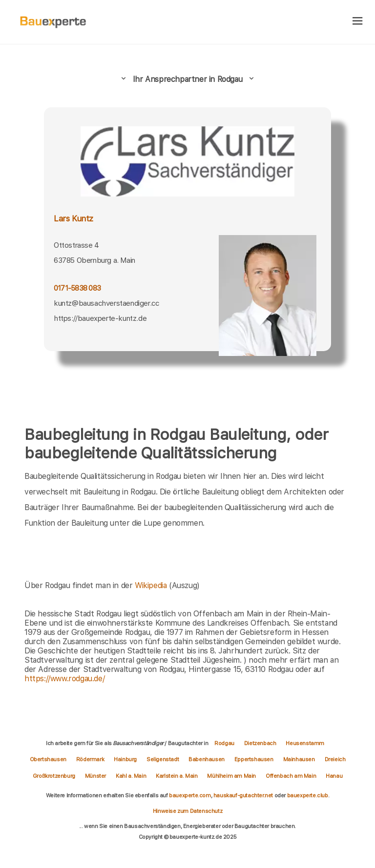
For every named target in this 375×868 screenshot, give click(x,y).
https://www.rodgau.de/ (64, 679)
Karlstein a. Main (177, 776)
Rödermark (90, 759)
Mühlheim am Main (231, 776)
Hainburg (125, 759)
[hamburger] (358, 22)
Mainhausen (299, 759)
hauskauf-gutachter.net (243, 795)
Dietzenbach (260, 743)
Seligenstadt (163, 759)
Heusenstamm (305, 743)
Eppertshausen (254, 759)
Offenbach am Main (291, 776)
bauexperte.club (308, 795)
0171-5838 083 (77, 288)
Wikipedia (152, 585)
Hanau (334, 776)
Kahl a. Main (131, 776)
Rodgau (224, 743)
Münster (95, 776)
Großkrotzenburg (54, 776)
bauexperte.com (190, 795)
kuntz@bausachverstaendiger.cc (106, 303)
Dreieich (335, 759)
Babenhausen (207, 759)
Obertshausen (48, 759)
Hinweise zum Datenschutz (187, 811)
